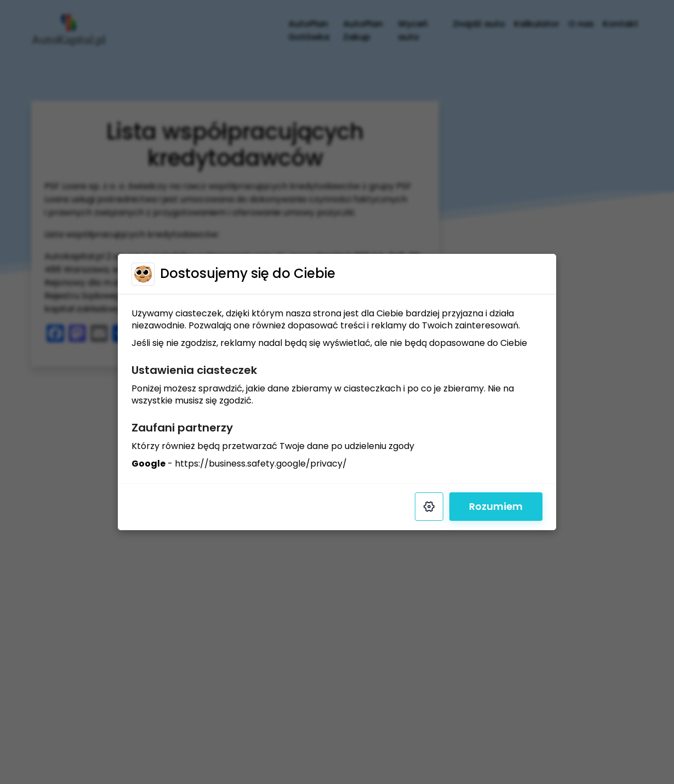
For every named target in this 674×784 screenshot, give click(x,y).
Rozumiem (496, 506)
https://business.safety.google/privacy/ (261, 464)
